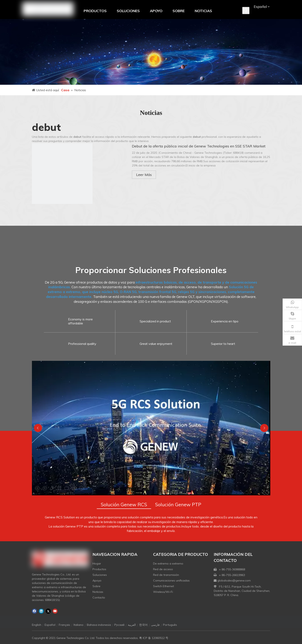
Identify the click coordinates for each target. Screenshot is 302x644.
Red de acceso (163, 569)
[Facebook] (34, 611)
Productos (99, 569)
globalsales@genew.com (234, 580)
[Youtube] (55, 611)
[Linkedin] (41, 611)
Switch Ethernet (164, 586)
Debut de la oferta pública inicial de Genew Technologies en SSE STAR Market (199, 146)
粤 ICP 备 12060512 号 (154, 638)
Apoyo (97, 580)
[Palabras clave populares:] (246, 11)
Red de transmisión (166, 575)
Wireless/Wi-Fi (163, 592)
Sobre (96, 586)
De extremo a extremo (168, 563)
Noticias (98, 592)
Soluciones (100, 575)
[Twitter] (48, 611)
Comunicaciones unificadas (171, 580)
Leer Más (144, 175)
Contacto (99, 597)
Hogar (97, 563)
